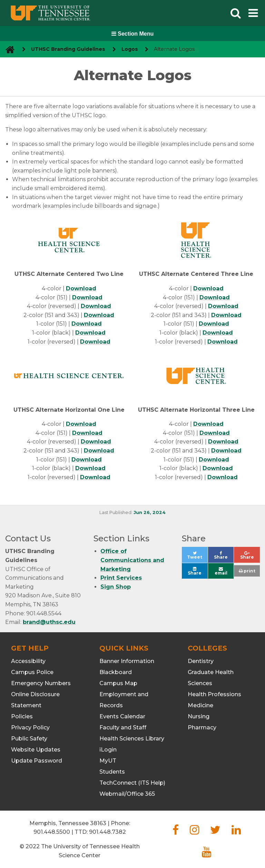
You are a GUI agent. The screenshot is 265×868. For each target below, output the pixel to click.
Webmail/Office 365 (127, 794)
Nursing (199, 716)
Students (112, 772)
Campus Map (118, 683)
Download (81, 288)
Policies (22, 716)
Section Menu (132, 34)
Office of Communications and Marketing (132, 560)
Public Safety (29, 739)
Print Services (121, 578)
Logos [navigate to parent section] (130, 49)
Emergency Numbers (41, 683)
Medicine (200, 705)
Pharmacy (202, 727)
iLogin (108, 750)
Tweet (197, 557)
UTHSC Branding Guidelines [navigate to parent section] (68, 49)
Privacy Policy (30, 727)
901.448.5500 (52, 832)
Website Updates (36, 750)
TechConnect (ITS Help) (132, 783)
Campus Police (32, 672)
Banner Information (127, 661)
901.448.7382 (107, 832)
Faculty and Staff (123, 727)
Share (224, 557)
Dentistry (201, 661)
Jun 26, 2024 (150, 512)
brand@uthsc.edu (49, 622)
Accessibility (28, 661)
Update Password (37, 761)
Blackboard (116, 672)
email (221, 571)
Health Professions (214, 694)
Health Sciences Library (132, 739)
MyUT (108, 761)
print (247, 571)
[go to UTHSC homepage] (7, 49)
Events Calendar (122, 716)
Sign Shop (116, 587)
